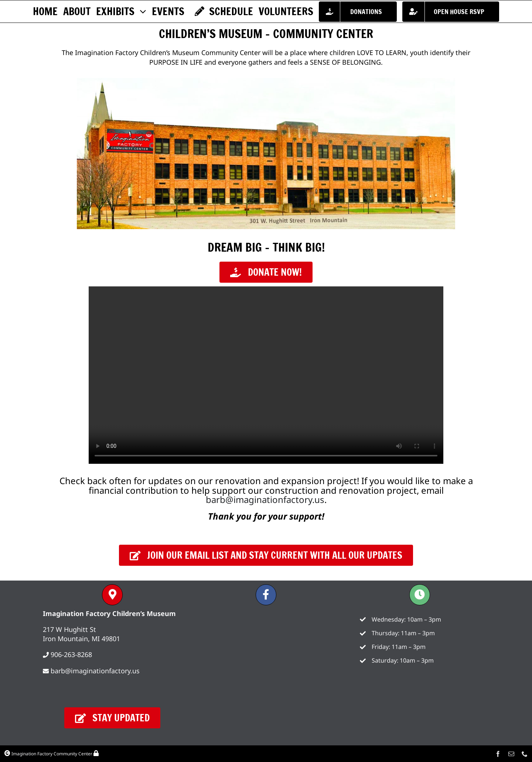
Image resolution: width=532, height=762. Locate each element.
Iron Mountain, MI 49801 (81, 639)
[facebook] (498, 754)
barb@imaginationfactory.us (265, 499)
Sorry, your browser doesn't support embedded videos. (266, 375)
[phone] (525, 754)
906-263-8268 (71, 654)
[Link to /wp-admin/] (96, 753)
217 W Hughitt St (69, 629)
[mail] (511, 754)
